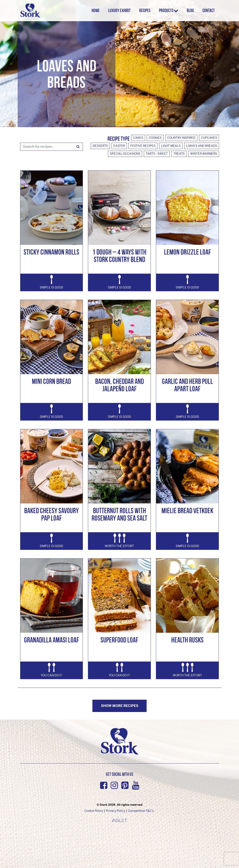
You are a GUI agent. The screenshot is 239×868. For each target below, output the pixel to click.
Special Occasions (125, 154)
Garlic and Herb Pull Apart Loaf (187, 385)
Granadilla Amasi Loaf (52, 640)
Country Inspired (181, 138)
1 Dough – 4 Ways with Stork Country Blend (119, 256)
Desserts (100, 146)
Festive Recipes (143, 146)
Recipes (146, 10)
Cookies (155, 138)
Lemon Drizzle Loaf (187, 252)
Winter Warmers (204, 154)
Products (168, 10)
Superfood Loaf (119, 640)
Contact (209, 10)
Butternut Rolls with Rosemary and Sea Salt (119, 514)
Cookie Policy (94, 811)
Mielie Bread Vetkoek (187, 511)
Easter (119, 146)
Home (97, 10)
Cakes (138, 138)
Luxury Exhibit (121, 10)
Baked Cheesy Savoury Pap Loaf (52, 514)
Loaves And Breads (202, 146)
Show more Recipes (120, 706)
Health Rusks (187, 640)
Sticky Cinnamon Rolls (51, 252)
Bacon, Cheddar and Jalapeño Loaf (119, 385)
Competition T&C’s (141, 811)
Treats (179, 154)
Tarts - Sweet (157, 154)
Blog (190, 10)
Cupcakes (209, 138)
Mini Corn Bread (51, 381)
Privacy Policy (115, 811)
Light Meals (171, 146)
